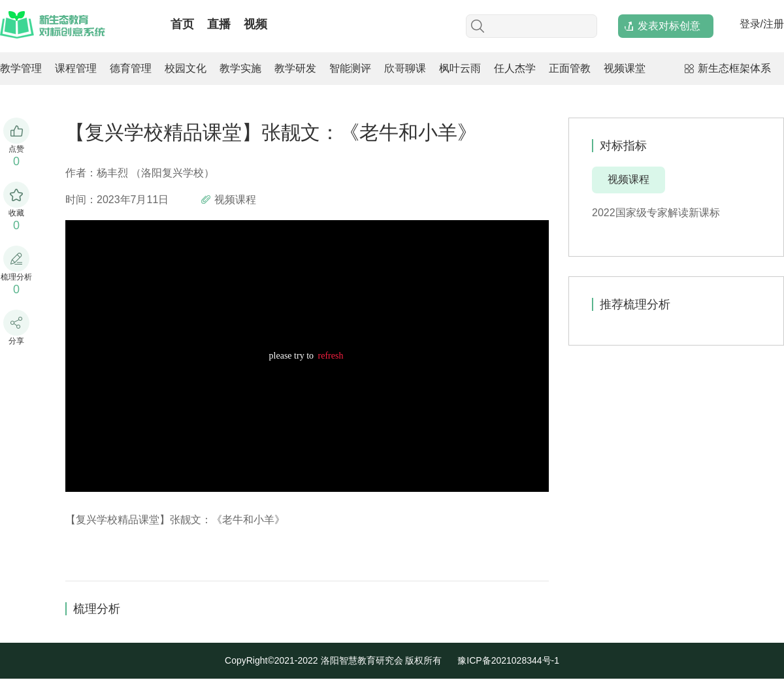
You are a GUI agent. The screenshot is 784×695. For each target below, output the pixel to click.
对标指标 (623, 146)
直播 (219, 24)
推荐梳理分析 (635, 304)
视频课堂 (625, 68)
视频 (255, 24)
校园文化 (186, 68)
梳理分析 (97, 609)
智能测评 (350, 68)
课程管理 (76, 68)
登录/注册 (762, 24)
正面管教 (570, 68)
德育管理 (131, 68)
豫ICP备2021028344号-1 (508, 660)
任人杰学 (515, 68)
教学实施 (240, 68)
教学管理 (21, 68)
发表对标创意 (669, 26)
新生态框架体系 (734, 68)
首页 (182, 24)
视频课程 (629, 179)
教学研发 (295, 68)
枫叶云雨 (460, 68)
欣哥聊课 (405, 68)
